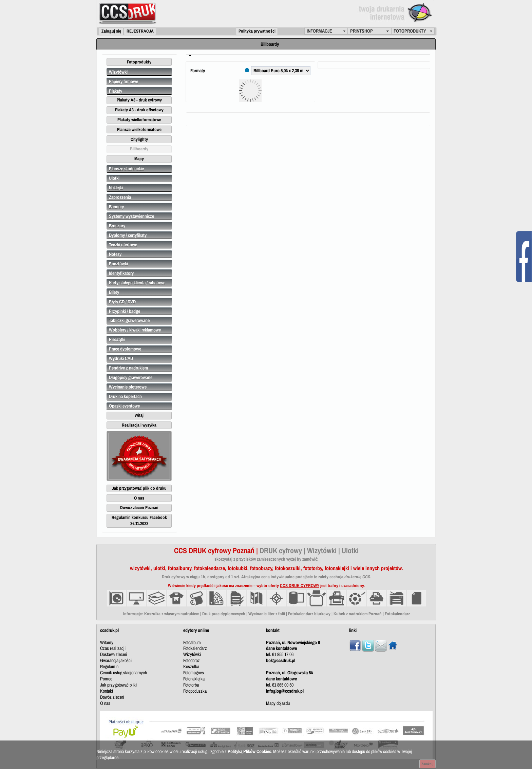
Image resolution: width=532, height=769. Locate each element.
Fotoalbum (192, 642)
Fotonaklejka (194, 679)
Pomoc (106, 679)
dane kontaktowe (281, 648)
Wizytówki (192, 654)
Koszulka (191, 667)
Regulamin (109, 667)
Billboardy (270, 44)
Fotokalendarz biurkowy (309, 614)
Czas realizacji (113, 648)
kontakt (273, 630)
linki (353, 630)
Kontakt (107, 691)
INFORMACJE (319, 31)
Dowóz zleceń (112, 697)
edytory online (196, 630)
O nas (105, 703)
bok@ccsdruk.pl (281, 660)
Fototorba (191, 685)
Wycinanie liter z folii (267, 614)
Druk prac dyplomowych (224, 614)
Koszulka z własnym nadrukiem (172, 614)
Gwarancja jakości (116, 660)
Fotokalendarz (397, 614)
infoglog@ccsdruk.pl (285, 691)
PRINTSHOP (362, 31)
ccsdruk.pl (109, 630)
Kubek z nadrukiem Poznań (358, 614)
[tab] (308, 55)
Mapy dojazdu (278, 703)
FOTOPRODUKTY (410, 31)
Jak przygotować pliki (118, 685)
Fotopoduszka (195, 691)
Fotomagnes (194, 673)
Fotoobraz (192, 660)
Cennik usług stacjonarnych (123, 673)
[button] (111, 31)
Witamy (107, 642)
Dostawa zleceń (113, 654)
